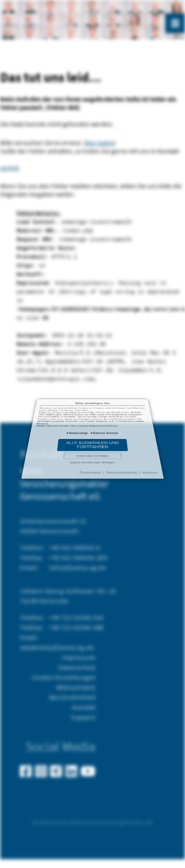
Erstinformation (91, 445)
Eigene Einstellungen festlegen (92, 442)
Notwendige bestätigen (93, 440)
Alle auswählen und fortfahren (93, 437)
